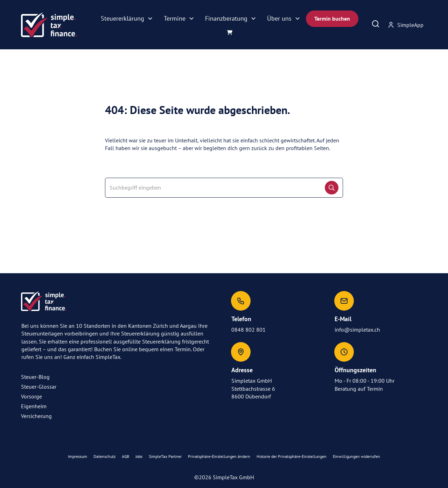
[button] (219, 457)
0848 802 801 (248, 330)
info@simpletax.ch (357, 330)
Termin (375, 389)
